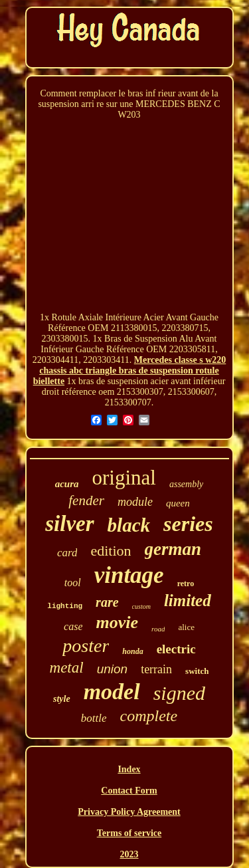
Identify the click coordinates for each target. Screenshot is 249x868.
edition (111, 551)
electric (176, 649)
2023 (129, 854)
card (67, 553)
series (188, 524)
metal (67, 668)
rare (107, 602)
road (158, 629)
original (124, 478)
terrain (156, 669)
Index (129, 769)
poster (86, 646)
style (62, 699)
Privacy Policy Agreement (129, 812)
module (135, 502)
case (73, 626)
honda (132, 651)
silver (69, 524)
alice (186, 627)
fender (86, 500)
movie (117, 622)
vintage (129, 575)
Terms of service (129, 833)
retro (186, 584)
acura (67, 484)
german (173, 549)
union (113, 669)
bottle (94, 718)
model (112, 692)
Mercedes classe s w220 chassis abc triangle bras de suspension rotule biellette (130, 371)
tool (73, 583)
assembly (186, 484)
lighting (65, 606)
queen (178, 503)
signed (179, 693)
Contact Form (129, 791)
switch (197, 671)
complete (149, 716)
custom (141, 606)
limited (188, 600)
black (129, 525)
